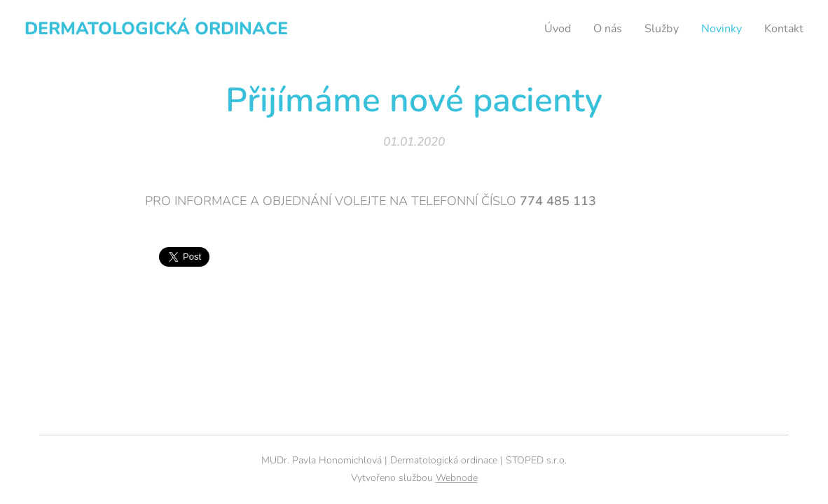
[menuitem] (547, 29)
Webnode (457, 478)
